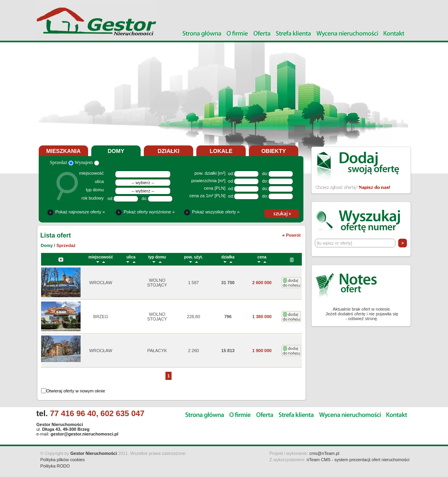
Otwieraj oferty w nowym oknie (76, 391)
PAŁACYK (157, 351)
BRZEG (101, 317)
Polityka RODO (55, 466)
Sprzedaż (62, 162)
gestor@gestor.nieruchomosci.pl (84, 434)
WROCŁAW (101, 283)
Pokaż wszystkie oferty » (216, 212)
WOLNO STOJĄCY (157, 283)
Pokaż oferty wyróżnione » (149, 212)
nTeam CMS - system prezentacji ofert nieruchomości (358, 460)
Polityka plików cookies (63, 460)
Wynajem (87, 162)
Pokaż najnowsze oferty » (80, 212)
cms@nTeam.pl (324, 453)
